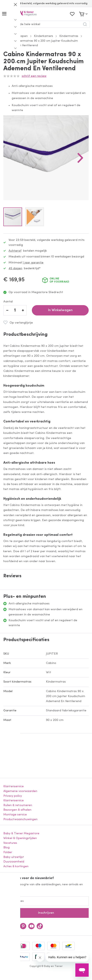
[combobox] (46, 24)
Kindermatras (69, 36)
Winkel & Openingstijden (20, 838)
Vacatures (10, 843)
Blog (6, 848)
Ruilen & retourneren (18, 805)
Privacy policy (13, 796)
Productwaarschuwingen (20, 819)
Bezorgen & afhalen (17, 810)
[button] (80, 158)
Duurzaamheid (14, 862)
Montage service (15, 815)
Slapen (23, 36)
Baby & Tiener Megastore (21, 834)
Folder (8, 852)
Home (8, 36)
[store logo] (24, 14)
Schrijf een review (34, 76)
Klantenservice (14, 787)
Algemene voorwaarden (20, 791)
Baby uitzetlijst (14, 857)
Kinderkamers (44, 36)
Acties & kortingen (16, 867)
